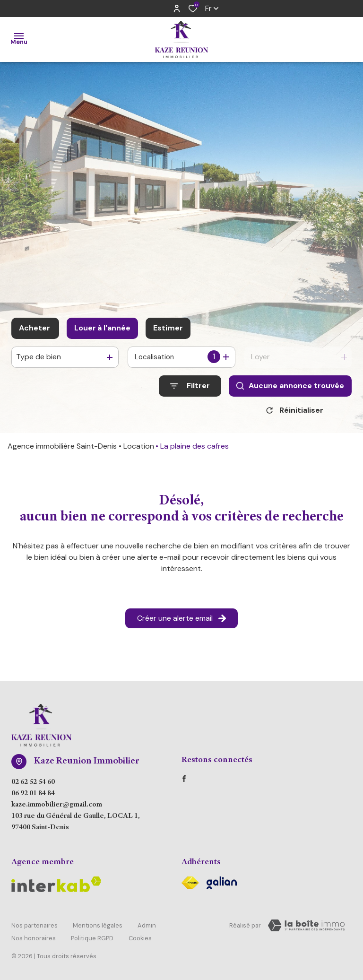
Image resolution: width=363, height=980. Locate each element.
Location (139, 449)
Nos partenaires (35, 927)
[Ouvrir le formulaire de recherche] (190, 386)
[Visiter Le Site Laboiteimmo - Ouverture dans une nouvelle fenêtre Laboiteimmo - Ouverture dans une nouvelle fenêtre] (306, 929)
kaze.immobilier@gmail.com (57, 808)
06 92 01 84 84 (33, 797)
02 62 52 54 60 (33, 786)
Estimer (168, 328)
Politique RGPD (92, 936)
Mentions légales (98, 927)
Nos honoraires (34, 936)
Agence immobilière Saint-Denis (62, 449)
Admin (147, 927)
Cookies (140, 936)
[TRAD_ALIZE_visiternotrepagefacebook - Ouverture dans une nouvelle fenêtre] (184, 782)
